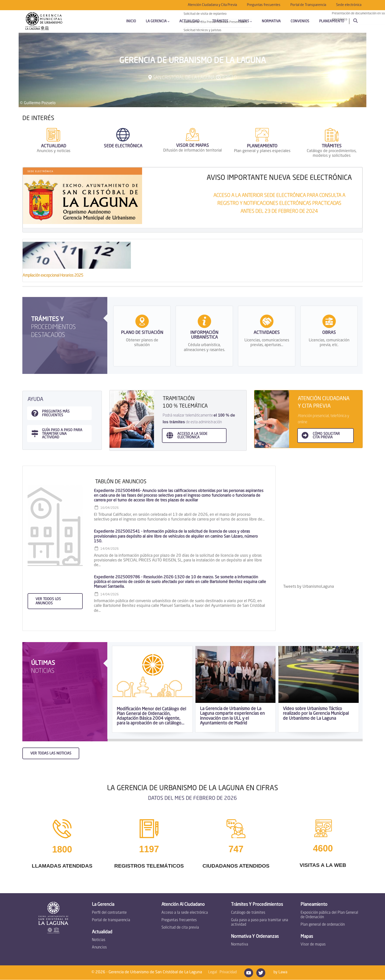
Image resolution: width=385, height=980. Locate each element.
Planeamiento (332, 21)
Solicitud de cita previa (180, 928)
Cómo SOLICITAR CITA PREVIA (326, 436)
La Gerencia (158, 21)
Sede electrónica (349, 5)
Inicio (131, 21)
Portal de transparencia (111, 920)
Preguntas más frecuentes (56, 413)
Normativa (271, 21)
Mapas (245, 21)
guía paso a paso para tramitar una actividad (62, 434)
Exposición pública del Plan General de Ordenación (329, 915)
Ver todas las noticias (51, 753)
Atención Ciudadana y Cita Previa (212, 5)
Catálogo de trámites (248, 913)
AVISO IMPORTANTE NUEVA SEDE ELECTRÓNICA (279, 178)
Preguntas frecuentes (264, 5)
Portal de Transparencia (308, 5)
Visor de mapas (313, 945)
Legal (213, 972)
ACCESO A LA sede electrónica (192, 436)
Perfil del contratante (109, 913)
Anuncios (99, 948)
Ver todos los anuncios (48, 601)
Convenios (300, 21)
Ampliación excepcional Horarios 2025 (53, 276)
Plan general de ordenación (323, 925)
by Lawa (280, 972)
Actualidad (191, 21)
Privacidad (228, 972)
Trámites (220, 21)
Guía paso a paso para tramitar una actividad (260, 923)
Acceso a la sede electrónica (185, 913)
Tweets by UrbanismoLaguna (308, 587)
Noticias (99, 940)
